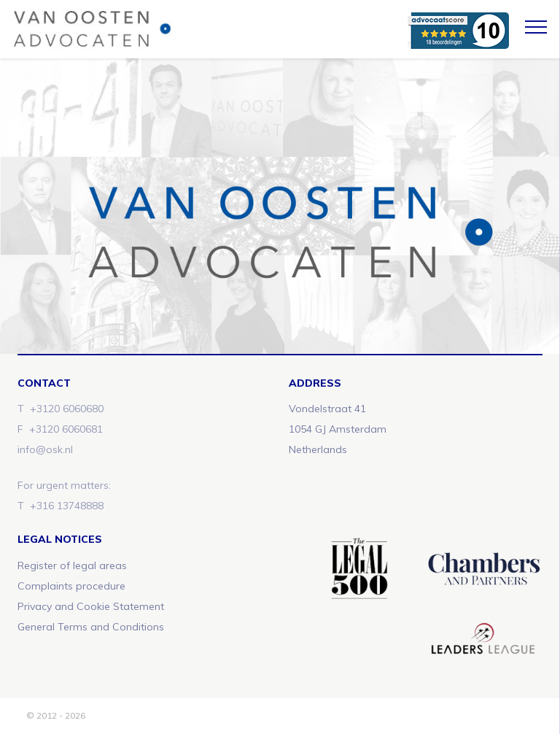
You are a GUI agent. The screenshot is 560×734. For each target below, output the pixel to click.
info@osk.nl (45, 449)
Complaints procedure (71, 586)
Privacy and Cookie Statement (91, 606)
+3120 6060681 (66, 429)
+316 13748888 (67, 506)
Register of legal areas (72, 565)
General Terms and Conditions (91, 627)
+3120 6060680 (67, 409)
